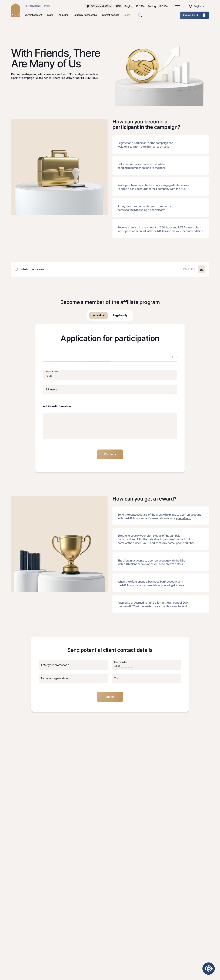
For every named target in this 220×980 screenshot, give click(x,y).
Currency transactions (85, 15)
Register (123, 143)
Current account (33, 15)
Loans (50, 15)
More (47, 6)
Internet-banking (111, 15)
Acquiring (63, 15)
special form (158, 210)
